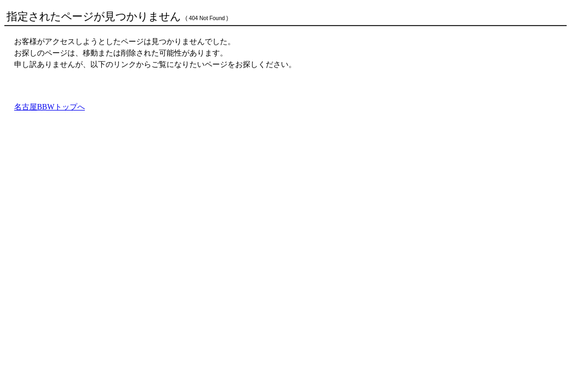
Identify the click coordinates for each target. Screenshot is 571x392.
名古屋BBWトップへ (50, 107)
